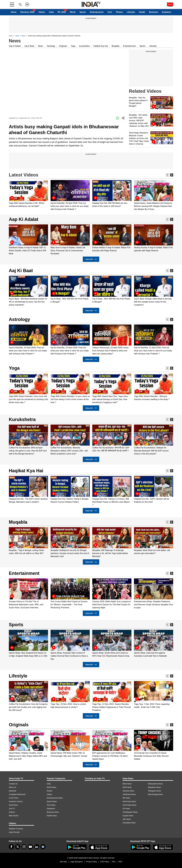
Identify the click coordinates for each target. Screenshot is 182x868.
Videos (42, 12)
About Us (13, 787)
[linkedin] (37, 847)
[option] (28, 194)
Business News (53, 812)
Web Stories (14, 816)
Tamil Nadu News (129, 805)
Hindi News (13, 805)
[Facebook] (11, 847)
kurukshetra (84, 46)
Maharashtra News (155, 784)
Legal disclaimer (76, 862)
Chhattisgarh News (130, 812)
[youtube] (30, 847)
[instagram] (24, 847)
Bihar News (127, 784)
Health (142, 12)
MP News (126, 798)
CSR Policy (105, 862)
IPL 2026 (62, 12)
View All (91, 259)
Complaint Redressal (17, 794)
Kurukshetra (22, 419)
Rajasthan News (154, 787)
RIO (114, 862)
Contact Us (13, 784)
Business (154, 12)
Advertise (13, 791)
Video (17, 36)
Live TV (12, 809)
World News (52, 787)
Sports (83, 12)
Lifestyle (131, 12)
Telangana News (154, 791)
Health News (52, 816)
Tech (110, 12)
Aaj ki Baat (29, 46)
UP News (126, 809)
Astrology (51, 46)
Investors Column (16, 801)
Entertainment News (55, 798)
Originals (63, 46)
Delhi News (127, 787)
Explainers (51, 809)
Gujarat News (128, 816)
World (73, 12)
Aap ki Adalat (15, 46)
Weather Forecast (16, 829)
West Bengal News (155, 794)
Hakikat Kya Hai (101, 46)
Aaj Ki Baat (21, 271)
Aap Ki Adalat (24, 219)
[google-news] (43, 847)
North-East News (129, 801)
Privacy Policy (91, 862)
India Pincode (14, 832)
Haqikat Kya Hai (26, 471)
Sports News (52, 801)
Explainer (167, 12)
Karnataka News (129, 823)
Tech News (51, 805)
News (11, 36)
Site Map (63, 862)
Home (14, 12)
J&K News (127, 819)
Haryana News (128, 791)
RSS (120, 862)
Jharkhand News (129, 794)
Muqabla (115, 46)
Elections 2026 (27, 12)
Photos (119, 12)
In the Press (14, 798)
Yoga (73, 46)
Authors (12, 812)
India (51, 12)
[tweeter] (18, 847)
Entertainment (97, 12)
